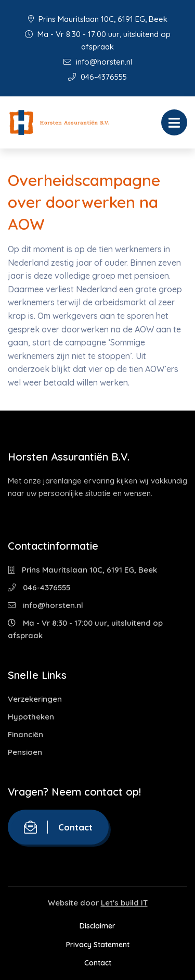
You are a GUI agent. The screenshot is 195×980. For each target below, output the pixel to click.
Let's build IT (124, 903)
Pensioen (25, 752)
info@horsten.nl (98, 62)
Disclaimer (97, 926)
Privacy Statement (98, 945)
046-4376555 (97, 77)
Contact (58, 827)
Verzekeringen (35, 699)
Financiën (25, 734)
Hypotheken (31, 717)
